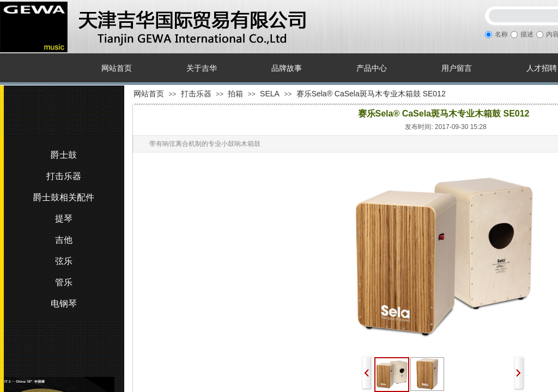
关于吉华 (202, 68)
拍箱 (235, 94)
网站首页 (117, 68)
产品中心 (372, 68)
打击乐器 (196, 94)
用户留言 (457, 68)
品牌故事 (287, 68)
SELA (270, 94)
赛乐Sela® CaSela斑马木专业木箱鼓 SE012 (371, 94)
